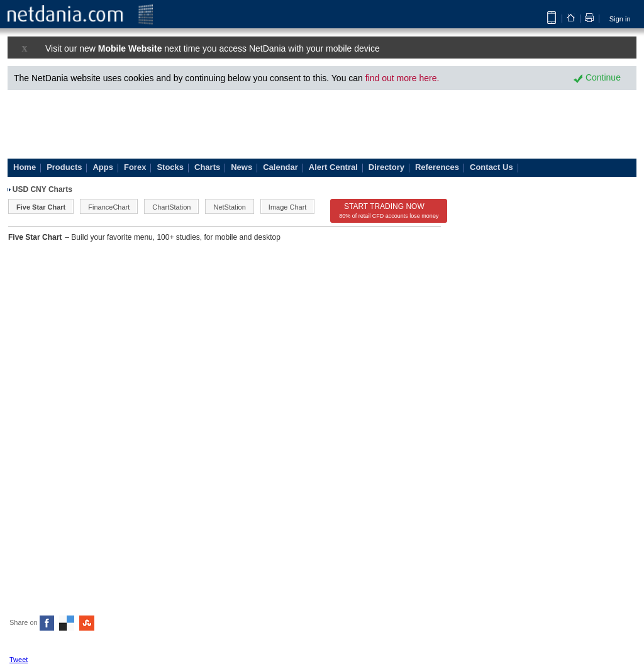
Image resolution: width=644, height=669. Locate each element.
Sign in (620, 19)
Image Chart (288, 207)
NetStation (229, 207)
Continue (597, 77)
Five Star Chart (41, 207)
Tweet (19, 660)
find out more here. (402, 78)
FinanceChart (109, 207)
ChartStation (171, 207)
